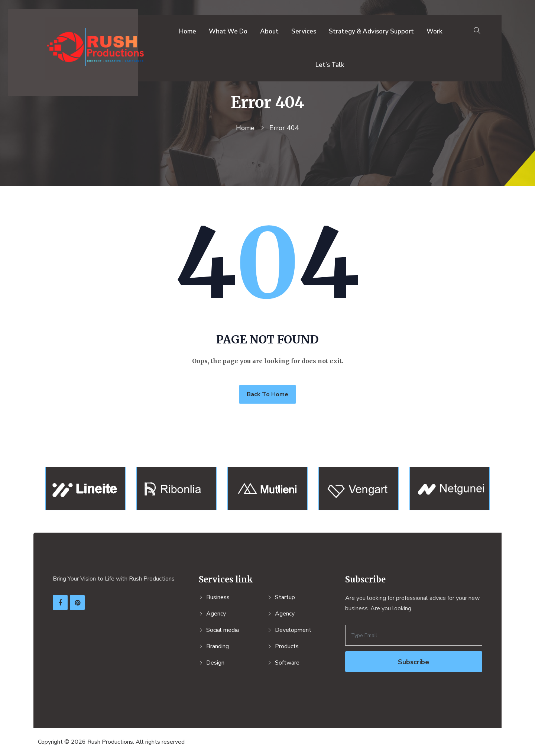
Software (287, 663)
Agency (216, 614)
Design (215, 663)
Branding (218, 646)
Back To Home (267, 394)
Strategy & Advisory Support (371, 31)
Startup (285, 597)
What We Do (228, 31)
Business (218, 597)
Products (287, 646)
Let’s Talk (330, 65)
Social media (223, 630)
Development (293, 630)
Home (188, 31)
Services (304, 31)
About (269, 31)
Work (435, 31)
